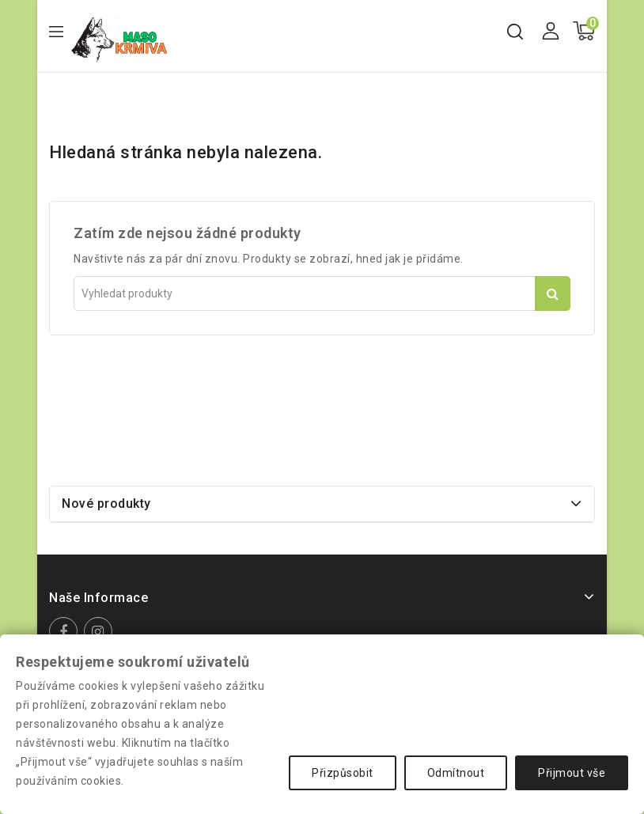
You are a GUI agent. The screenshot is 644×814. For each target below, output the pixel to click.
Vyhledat (553, 293)
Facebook (65, 631)
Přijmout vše (572, 773)
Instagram (100, 631)
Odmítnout (456, 773)
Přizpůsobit (343, 773)
